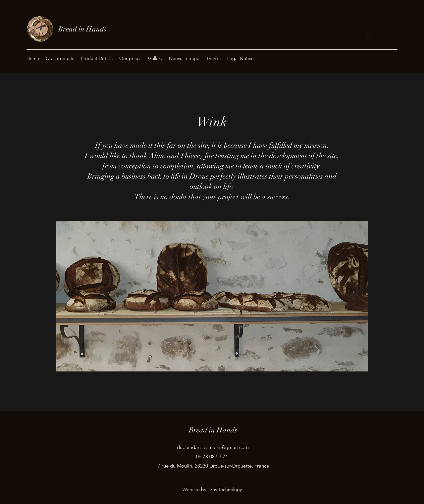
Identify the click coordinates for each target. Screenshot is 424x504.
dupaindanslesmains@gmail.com (213, 447)
